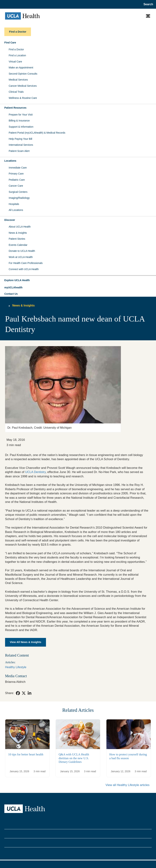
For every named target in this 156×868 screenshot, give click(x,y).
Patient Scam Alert (19, 151)
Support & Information (21, 127)
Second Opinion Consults (23, 74)
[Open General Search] (148, 4)
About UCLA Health (20, 227)
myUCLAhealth (13, 287)
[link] (18, 693)
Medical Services (18, 80)
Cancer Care (16, 186)
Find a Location (17, 55)
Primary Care (16, 174)
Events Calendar (18, 245)
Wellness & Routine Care (23, 98)
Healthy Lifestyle (16, 667)
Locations (10, 161)
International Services (21, 145)
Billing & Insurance (19, 121)
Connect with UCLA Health (24, 269)
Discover (10, 220)
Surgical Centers (18, 192)
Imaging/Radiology (19, 198)
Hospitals (14, 204)
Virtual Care (15, 62)
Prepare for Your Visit (21, 115)
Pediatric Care (17, 180)
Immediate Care (18, 168)
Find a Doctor (16, 49)
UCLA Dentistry (35, 472)
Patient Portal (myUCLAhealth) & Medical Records (37, 133)
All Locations (16, 210)
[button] (78, 280)
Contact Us (11, 294)
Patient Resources (15, 108)
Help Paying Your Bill (20, 139)
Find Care (10, 43)
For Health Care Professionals (26, 263)
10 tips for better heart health (26, 754)
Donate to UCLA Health (22, 251)
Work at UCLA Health (21, 257)
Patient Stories (17, 239)
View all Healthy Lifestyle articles (127, 785)
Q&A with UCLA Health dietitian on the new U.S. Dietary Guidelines (74, 758)
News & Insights (18, 233)
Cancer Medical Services (23, 86)
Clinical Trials (16, 92)
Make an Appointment (21, 68)
